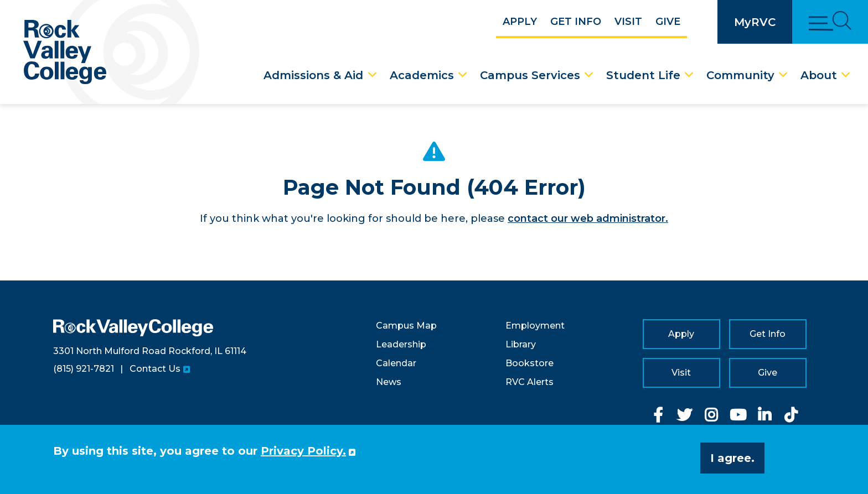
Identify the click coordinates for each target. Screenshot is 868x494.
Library (521, 344)
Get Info (576, 22)
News (389, 382)
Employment (535, 326)
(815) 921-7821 (84, 369)
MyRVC (755, 22)
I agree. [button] (732, 458)
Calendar (396, 363)
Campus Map (406, 326)
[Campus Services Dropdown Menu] (589, 75)
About (819, 75)
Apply (520, 22)
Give (668, 22)
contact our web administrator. (588, 219)
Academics (422, 75)
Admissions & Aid (313, 75)
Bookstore (529, 363)
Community (740, 75)
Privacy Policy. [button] (303, 451)
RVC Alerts (529, 382)
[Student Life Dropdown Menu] (689, 75)
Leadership (401, 344)
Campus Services (530, 75)
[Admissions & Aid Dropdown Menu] (373, 75)
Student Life (643, 75)
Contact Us (155, 369)
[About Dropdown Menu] (846, 75)
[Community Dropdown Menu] (783, 75)
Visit (628, 22)
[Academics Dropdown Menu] (463, 75)
